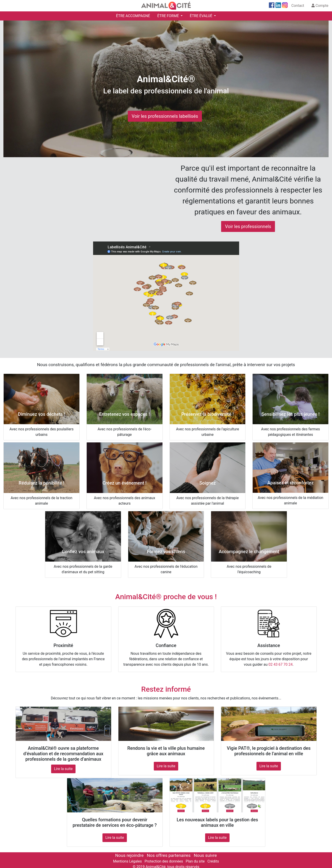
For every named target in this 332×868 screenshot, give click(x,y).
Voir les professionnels (248, 226)
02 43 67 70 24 (280, 664)
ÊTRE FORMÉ (168, 16)
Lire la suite (63, 769)
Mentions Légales (128, 861)
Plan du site (195, 861)
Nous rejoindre (129, 855)
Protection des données (164, 861)
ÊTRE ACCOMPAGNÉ (133, 16)
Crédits (213, 861)
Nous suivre (205, 855)
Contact (298, 6)
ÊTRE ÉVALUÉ (201, 16)
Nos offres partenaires (169, 855)
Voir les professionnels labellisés (165, 116)
